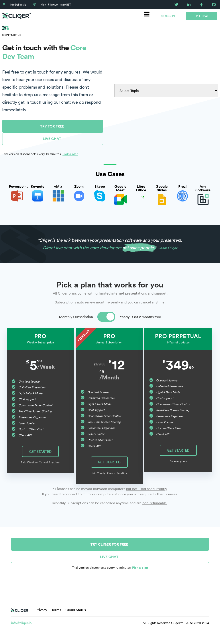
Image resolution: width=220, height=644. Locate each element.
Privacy (41, 610)
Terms (56, 610)
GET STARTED (40, 451)
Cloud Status (76, 610)
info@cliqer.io (21, 623)
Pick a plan (70, 154)
